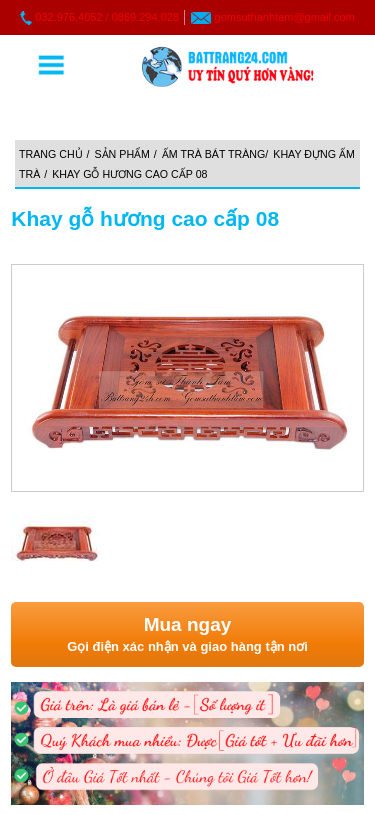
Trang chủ (51, 154)
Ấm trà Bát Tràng (214, 154)
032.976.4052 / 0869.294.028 (107, 17)
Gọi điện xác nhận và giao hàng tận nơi (187, 633)
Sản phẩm (122, 154)
